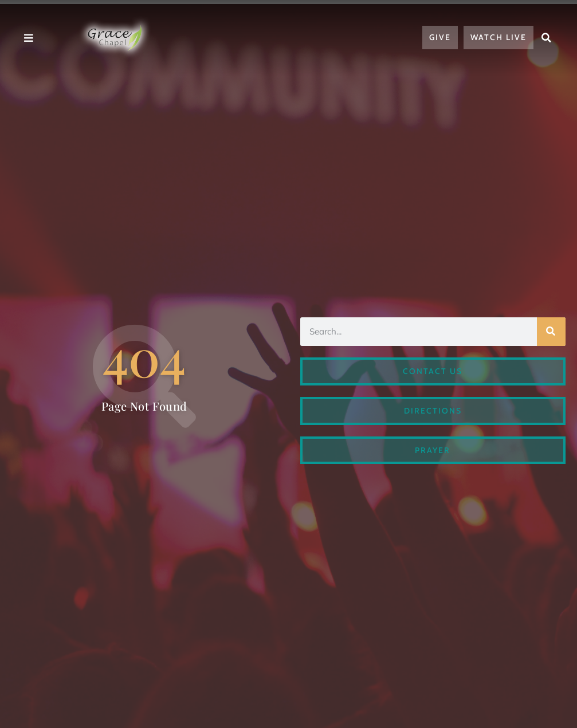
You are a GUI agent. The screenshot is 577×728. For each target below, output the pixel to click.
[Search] (551, 332)
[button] (547, 38)
